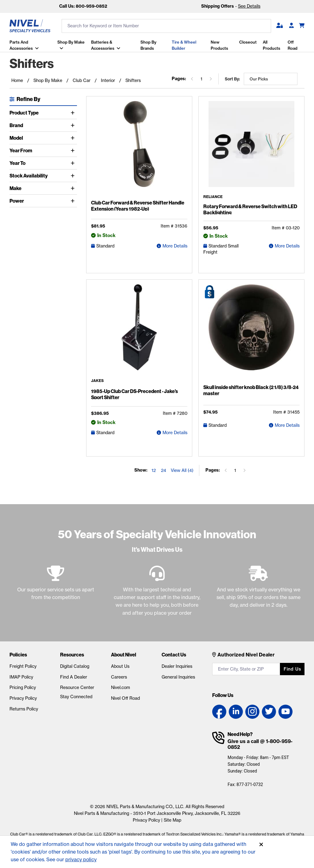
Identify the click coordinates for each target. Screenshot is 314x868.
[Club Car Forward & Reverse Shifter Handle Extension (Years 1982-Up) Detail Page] (139, 149)
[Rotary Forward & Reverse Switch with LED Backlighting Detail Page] (251, 148)
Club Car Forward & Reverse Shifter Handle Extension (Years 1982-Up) (138, 206)
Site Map (172, 820)
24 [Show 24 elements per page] (164, 470)
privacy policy (81, 859)
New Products (219, 45)
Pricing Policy (23, 687)
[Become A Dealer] (291, 26)
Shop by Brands (148, 45)
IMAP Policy (21, 677)
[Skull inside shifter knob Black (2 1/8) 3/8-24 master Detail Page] (251, 333)
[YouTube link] (285, 712)
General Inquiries (178, 677)
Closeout (248, 42)
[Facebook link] (219, 712)
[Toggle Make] (74, 188)
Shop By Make (71, 42)
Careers (119, 677)
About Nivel (124, 655)
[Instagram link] (252, 712)
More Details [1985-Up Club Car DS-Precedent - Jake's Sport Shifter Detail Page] (175, 433)
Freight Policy (23, 666)
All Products (272, 45)
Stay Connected (76, 697)
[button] (280, 26)
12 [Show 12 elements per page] (154, 470)
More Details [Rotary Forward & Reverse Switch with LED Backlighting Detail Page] (287, 246)
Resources (72, 655)
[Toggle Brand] (74, 125)
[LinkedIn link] (236, 712)
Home (17, 80)
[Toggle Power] (74, 201)
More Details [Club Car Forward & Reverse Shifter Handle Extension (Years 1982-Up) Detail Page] (175, 246)
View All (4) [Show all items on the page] (182, 470)
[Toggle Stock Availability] (74, 176)
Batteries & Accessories (102, 45)
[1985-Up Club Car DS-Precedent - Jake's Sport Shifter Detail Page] (139, 332)
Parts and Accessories (21, 45)
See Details (249, 6)
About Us (120, 666)
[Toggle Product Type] (74, 113)
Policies (18, 655)
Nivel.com (121, 687)
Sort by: (232, 79)
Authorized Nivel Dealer (246, 655)
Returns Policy (24, 709)
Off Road (293, 45)
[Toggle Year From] (74, 150)
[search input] (166, 26)
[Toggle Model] (74, 138)
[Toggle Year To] (74, 163)
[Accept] (261, 845)
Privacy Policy (23, 698)
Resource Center (77, 687)
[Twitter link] (269, 712)
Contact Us (174, 655)
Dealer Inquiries (177, 666)
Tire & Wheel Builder (184, 45)
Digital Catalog (75, 666)
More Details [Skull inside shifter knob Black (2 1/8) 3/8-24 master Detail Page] (287, 425)
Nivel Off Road (125, 698)
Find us (292, 669)
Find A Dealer (74, 677)
